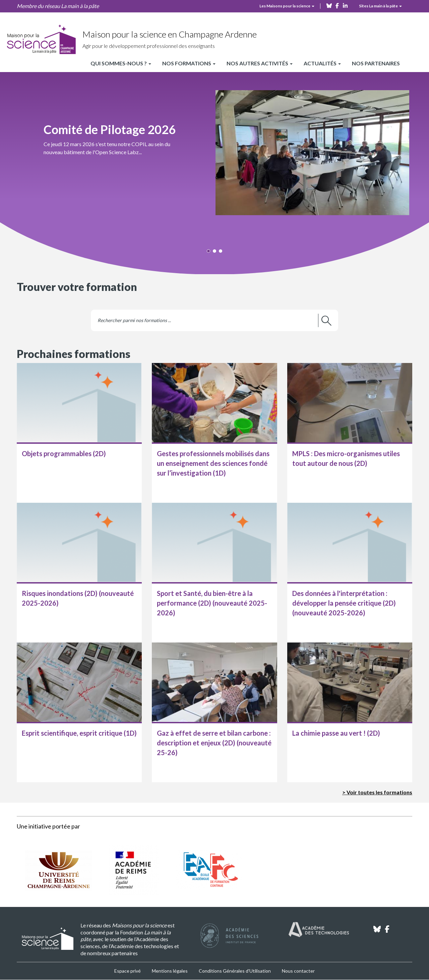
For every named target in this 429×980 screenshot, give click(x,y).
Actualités (322, 63)
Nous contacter (298, 971)
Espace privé (128, 971)
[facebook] (337, 5)
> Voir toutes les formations (377, 792)
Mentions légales (170, 971)
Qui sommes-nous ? (121, 63)
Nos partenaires (376, 63)
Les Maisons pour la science (287, 6)
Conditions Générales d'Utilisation (235, 971)
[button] (214, 152)
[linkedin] (345, 5)
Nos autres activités (260, 63)
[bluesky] (329, 5)
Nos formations (189, 63)
